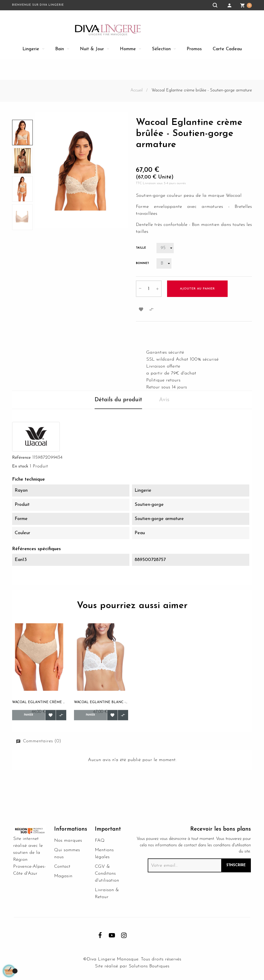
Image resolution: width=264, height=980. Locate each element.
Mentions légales (104, 856)
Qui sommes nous (67, 856)
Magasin (63, 879)
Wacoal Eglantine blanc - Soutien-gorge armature (101, 702)
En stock (20, 466)
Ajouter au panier (197, 289)
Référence (21, 458)
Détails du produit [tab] (118, 400)
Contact (62, 869)
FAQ (100, 843)
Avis (164, 400)
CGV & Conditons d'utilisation (107, 876)
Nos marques (68, 843)
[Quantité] (149, 289)
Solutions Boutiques (149, 969)
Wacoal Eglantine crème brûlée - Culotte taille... (39, 702)
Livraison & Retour (107, 896)
